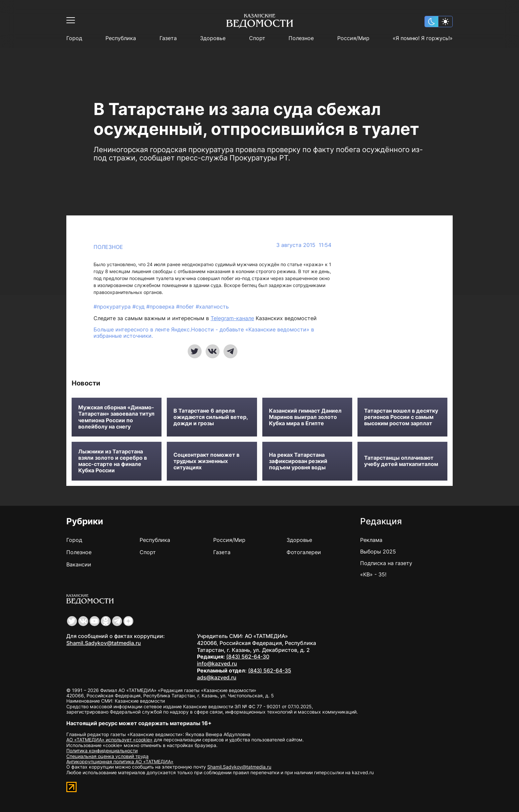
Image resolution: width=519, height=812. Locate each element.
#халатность (212, 307)
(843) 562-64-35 (270, 670)
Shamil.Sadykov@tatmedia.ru (104, 643)
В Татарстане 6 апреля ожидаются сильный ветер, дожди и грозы (211, 417)
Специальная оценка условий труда (107, 756)
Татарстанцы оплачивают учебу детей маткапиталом (401, 461)
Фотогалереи (304, 552)
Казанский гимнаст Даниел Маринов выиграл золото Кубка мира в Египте (305, 417)
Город (74, 38)
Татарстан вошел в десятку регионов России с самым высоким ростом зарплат (401, 417)
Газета (168, 38)
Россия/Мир (353, 38)
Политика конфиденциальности (102, 751)
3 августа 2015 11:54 (304, 245)
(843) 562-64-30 (248, 657)
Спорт (257, 38)
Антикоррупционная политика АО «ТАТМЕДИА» (120, 761)
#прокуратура (113, 307)
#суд (139, 307)
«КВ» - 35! (373, 574)
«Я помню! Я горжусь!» (423, 38)
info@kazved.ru (217, 664)
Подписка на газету (386, 563)
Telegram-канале (232, 318)
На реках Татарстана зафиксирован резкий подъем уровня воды (298, 461)
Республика (121, 38)
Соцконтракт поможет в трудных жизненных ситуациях (206, 461)
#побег (186, 307)
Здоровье (213, 38)
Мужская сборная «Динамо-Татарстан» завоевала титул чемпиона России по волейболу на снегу (116, 417)
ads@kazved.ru (217, 677)
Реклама (371, 540)
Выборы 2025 (378, 551)
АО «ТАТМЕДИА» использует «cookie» (109, 740)
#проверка (161, 307)
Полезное (301, 38)
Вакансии (79, 564)
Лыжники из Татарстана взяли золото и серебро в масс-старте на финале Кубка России (113, 461)
